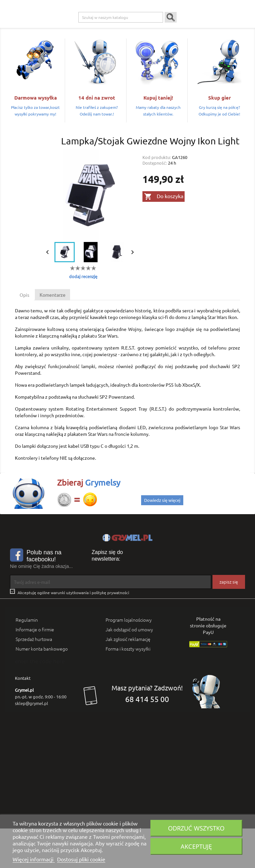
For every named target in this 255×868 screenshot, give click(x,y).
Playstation (81, 27)
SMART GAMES (59, 40)
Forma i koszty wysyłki (128, 688)
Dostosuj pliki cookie (81, 859)
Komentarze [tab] (52, 335)
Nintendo (123, 27)
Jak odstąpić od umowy (129, 669)
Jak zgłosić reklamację (128, 679)
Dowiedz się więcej (162, 540)
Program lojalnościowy (129, 660)
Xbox (103, 27)
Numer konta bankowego (42, 688)
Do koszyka (164, 236)
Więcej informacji (34, 859)
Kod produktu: (157, 197)
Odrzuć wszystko (196, 828)
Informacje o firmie (35, 669)
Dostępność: (155, 203)
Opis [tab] (24, 335)
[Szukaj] (121, 57)
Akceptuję (196, 846)
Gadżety (180, 27)
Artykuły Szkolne (210, 27)
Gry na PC (54, 27)
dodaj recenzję (83, 316)
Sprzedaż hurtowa (34, 679)
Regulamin (27, 660)
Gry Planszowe (152, 27)
